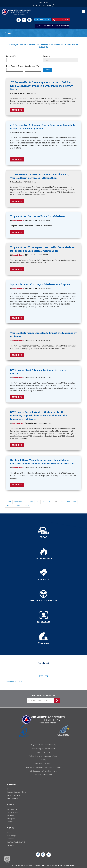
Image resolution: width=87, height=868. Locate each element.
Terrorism (11, 845)
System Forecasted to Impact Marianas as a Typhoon (41, 284)
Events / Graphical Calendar (17, 792)
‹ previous (18, 502)
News (9, 789)
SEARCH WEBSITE (61, 19)
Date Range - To (32, 65)
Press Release (18, 220)
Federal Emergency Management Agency (44, 756)
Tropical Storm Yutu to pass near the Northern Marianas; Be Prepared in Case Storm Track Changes (43, 249)
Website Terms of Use (42, 865)
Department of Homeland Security (43, 745)
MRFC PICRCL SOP (43, 752)
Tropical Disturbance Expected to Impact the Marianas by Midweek (43, 334)
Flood (9, 832)
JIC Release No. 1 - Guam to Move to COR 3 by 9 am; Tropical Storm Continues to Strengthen (39, 176)
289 (8, 505)
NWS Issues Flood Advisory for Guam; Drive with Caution (39, 371)
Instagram (11, 818)
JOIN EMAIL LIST (42, 20)
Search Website (13, 812)
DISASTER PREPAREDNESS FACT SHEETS (52, 25)
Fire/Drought (12, 836)
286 (62, 502)
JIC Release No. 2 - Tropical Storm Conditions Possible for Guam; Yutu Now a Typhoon (43, 126)
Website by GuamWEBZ (67, 865)
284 (50, 502)
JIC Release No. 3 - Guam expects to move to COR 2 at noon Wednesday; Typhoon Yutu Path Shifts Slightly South (42, 85)
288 (74, 502)
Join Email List (12, 809)
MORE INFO (17, 109)
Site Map (55, 865)
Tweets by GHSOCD (14, 681)
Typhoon (11, 839)
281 (31, 502)
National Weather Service (44, 775)
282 (37, 502)
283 (44, 502)
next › (19, 505)
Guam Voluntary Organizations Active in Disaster (44, 767)
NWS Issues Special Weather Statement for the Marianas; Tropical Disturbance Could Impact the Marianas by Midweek (39, 415)
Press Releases (13, 798)
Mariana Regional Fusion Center (43, 748)
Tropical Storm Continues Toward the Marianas (38, 216)
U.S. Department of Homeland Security (43, 771)
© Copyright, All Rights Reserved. (22, 865)
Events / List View (14, 795)
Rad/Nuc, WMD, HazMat (16, 842)
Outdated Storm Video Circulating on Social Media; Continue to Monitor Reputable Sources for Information (42, 462)
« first (9, 502)
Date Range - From (14, 65)
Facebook (11, 815)
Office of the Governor (43, 763)
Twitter (10, 822)
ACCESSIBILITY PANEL (43, 5)
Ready (44, 760)
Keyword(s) (11, 56)
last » (27, 505)
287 (68, 502)
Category (47, 56)
